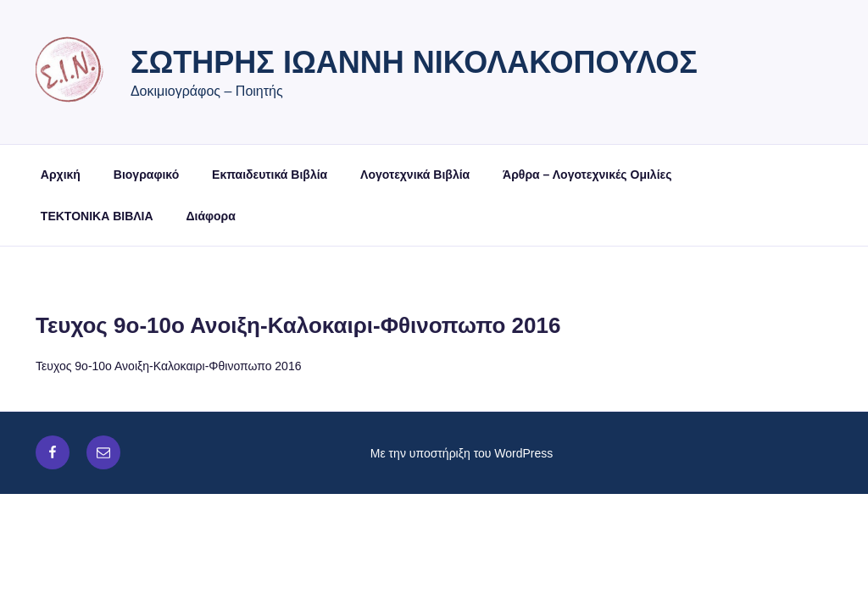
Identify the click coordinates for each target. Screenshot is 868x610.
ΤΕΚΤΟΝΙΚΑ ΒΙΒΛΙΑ (97, 216)
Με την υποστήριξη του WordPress (462, 453)
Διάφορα (210, 216)
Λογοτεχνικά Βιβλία (415, 175)
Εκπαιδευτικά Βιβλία (270, 175)
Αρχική (61, 175)
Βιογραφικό (146, 175)
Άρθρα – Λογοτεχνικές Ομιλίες (587, 175)
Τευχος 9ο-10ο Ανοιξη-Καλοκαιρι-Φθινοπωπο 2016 (168, 366)
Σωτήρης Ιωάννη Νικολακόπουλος (414, 62)
